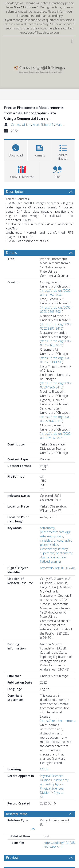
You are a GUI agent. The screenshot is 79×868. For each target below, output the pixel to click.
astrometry (48, 536)
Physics (59, 793)
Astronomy (47, 528)
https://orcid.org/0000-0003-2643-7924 (56, 309)
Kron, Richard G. (43, 125)
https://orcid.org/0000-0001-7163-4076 (56, 343)
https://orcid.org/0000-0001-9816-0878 (56, 436)
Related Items (17, 814)
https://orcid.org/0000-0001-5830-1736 (56, 360)
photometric (49, 532)
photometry (64, 553)
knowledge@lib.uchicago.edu (39, 32)
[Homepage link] (39, 68)
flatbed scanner (51, 561)
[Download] (16, 150)
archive (61, 557)
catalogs (64, 532)
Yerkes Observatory (49, 547)
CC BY (44, 769)
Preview (12, 857)
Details (11, 253)
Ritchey (63, 549)
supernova (47, 553)
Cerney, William (21, 125)
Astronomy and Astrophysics (54, 782)
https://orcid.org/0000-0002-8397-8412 (56, 326)
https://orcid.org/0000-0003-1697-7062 (56, 293)
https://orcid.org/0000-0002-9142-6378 (56, 419)
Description (15, 192)
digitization (47, 557)
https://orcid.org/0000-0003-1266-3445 (56, 385)
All (42, 797)
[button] (39, 150)
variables (46, 540)
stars (60, 536)
